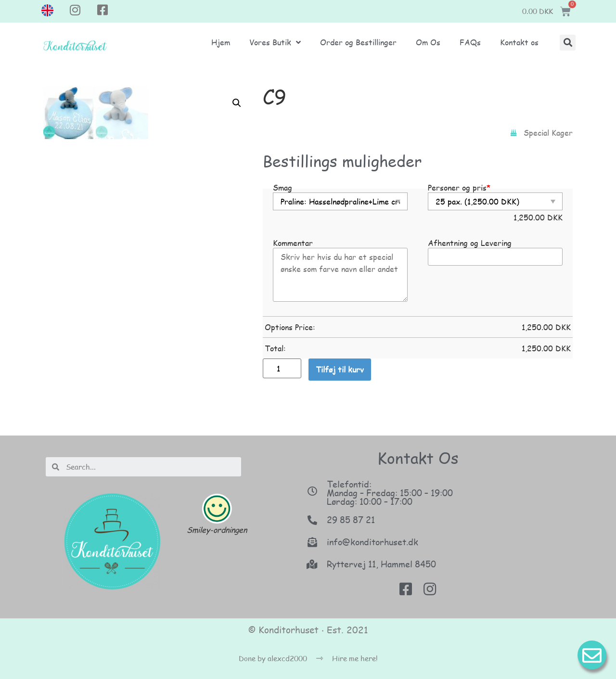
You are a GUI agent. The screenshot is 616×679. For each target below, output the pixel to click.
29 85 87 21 (351, 520)
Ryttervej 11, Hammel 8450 (381, 564)
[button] (568, 43)
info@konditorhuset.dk (372, 542)
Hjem (221, 42)
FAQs (470, 42)
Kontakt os (519, 42)
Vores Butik (275, 42)
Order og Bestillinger (358, 42)
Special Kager (548, 133)
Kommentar (293, 243)
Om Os (428, 42)
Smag (282, 188)
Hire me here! (355, 658)
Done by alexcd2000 (273, 658)
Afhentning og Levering (470, 243)
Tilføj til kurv (340, 369)
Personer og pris (459, 188)
